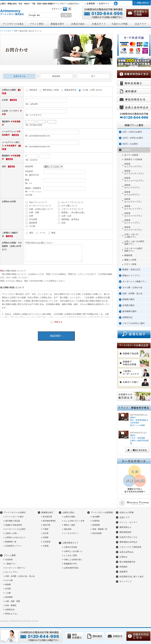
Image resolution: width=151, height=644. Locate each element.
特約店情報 (97, 533)
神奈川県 (47, 525)
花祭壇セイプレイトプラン (133, 207)
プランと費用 (10, 555)
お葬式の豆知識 (70, 547)
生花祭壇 (126, 150)
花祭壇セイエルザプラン (132, 193)
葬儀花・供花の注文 (131, 269)
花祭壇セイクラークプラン (133, 229)
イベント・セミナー (128, 522)
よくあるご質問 (70, 555)
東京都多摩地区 (49, 521)
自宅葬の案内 (128, 305)
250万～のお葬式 (130, 144)
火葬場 (46, 546)
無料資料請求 (125, 532)
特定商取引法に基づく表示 (131, 577)
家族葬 (8, 584)
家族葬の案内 (128, 299)
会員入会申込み (126, 552)
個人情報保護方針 (127, 562)
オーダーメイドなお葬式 (15, 529)
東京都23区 (48, 517)
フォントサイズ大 (70, 9)
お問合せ (123, 557)
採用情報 (96, 525)
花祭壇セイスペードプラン (133, 215)
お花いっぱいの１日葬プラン (131, 236)
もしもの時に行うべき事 (74, 521)
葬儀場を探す (47, 512)
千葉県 (46, 529)
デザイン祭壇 (130, 264)
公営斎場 (47, 542)
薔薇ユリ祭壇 (130, 260)
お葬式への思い (12, 533)
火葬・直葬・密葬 (13, 601)
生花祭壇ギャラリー (14, 546)
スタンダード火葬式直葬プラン (133, 250)
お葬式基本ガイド (70, 543)
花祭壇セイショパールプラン (134, 179)
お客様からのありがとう (15, 537)
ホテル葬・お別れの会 (132, 287)
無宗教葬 (9, 597)
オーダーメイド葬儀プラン (134, 281)
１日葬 (8, 593)
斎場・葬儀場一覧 (100, 529)
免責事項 (123, 572)
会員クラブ (124, 517)
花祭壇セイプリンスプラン (133, 165)
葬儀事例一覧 (11, 542)
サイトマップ (125, 581)
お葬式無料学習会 (71, 568)
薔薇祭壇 (128, 255)
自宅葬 (8, 589)
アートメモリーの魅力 (14, 517)
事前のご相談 (70, 525)
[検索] (43, 15)
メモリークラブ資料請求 (130, 547)
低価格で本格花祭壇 (14, 525)
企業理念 (96, 521)
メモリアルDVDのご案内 (133, 323)
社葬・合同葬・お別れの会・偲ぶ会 (20, 576)
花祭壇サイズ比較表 (133, 159)
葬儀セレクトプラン (131, 275)
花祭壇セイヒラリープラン (133, 200)
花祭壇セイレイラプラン (132, 186)
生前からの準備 (126, 512)
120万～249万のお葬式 (133, 138)
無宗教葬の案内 (129, 311)
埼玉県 (46, 533)
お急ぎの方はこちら (128, 537)
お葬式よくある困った (73, 551)
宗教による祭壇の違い (73, 560)
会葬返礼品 (127, 317)
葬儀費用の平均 (70, 564)
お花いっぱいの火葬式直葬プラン (134, 243)
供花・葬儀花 (11, 605)
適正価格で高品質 (13, 521)
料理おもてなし (12, 614)
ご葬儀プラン (11, 564)
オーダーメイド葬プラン (15, 568)
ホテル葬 (9, 580)
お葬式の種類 (70, 517)
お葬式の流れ (68, 512)
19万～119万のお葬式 (132, 132)
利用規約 (123, 567)
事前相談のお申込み (128, 542)
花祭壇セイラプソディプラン (134, 172)
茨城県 (46, 537)
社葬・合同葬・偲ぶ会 (132, 293)
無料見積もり (125, 527)
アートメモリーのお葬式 (15, 512)
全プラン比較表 (131, 155)
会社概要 (96, 517)
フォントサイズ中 (65, 9)
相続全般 (68, 529)
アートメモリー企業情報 (102, 512)
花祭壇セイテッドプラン (132, 221)
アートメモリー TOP (9, 31)
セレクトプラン (12, 572)
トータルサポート (71, 533)
